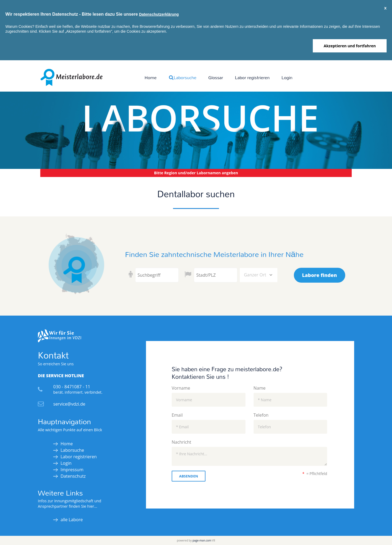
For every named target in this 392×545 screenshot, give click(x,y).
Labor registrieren (252, 77)
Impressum (72, 470)
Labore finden (319, 275)
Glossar (216, 77)
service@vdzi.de (69, 404)
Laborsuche (182, 77)
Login (287, 77)
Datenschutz (73, 476)
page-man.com (202, 540)
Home (151, 77)
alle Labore (72, 520)
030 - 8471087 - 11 (72, 387)
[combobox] (259, 275)
